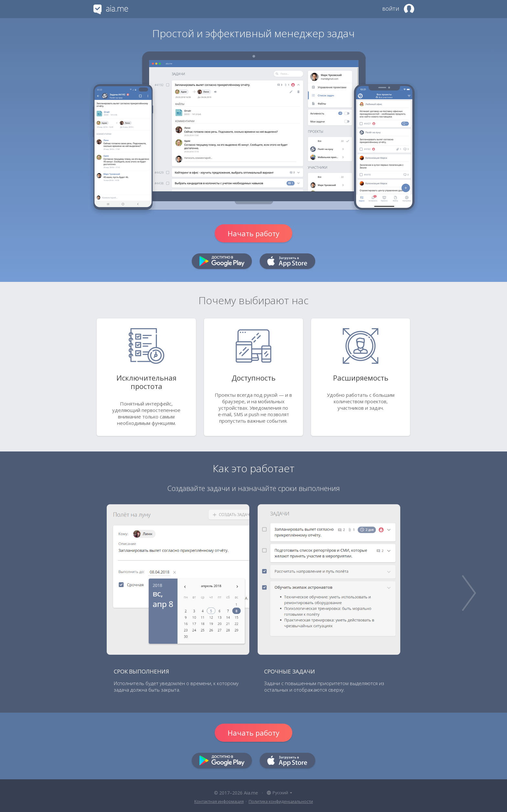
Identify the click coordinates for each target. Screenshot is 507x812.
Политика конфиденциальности (281, 801)
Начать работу (253, 233)
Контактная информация (219, 801)
